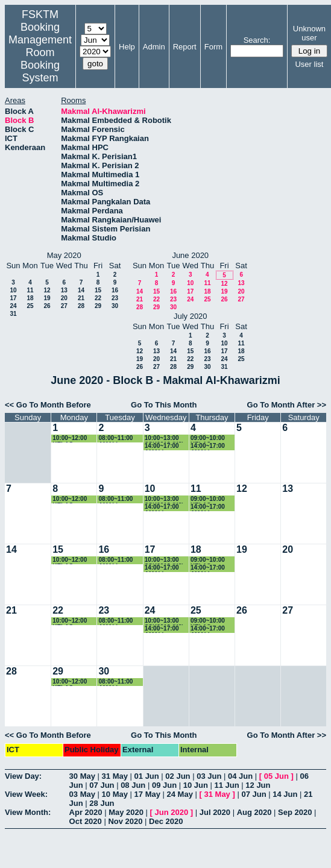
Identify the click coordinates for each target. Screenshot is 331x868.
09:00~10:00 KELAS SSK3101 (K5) (210, 439)
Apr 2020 (86, 812)
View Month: (28, 812)
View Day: (23, 776)
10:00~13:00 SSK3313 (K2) (164, 439)
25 (30, 306)
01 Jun (147, 776)
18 (30, 298)
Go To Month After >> (287, 405)
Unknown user (309, 33)
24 (13, 306)
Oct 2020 (86, 821)
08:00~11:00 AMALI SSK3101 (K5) (118, 439)
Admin (154, 47)
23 (115, 298)
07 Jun (102, 785)
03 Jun (209, 776)
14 (81, 290)
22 (98, 298)
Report (185, 47)
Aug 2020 (254, 812)
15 (98, 290)
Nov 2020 (125, 821)
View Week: (26, 794)
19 (47, 298)
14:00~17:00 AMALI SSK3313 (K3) (210, 446)
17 (13, 298)
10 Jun (196, 785)
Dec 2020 (166, 821)
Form (213, 47)
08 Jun (133, 785)
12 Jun (258, 785)
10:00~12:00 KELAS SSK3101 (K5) (72, 439)
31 (13, 314)
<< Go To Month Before (48, 405)
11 (30, 290)
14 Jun (285, 794)
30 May (82, 776)
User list (309, 64)
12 (47, 290)
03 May (82, 794)
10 (13, 290)
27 (64, 306)
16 (115, 290)
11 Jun (227, 785)
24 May (180, 794)
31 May (115, 776)
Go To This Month (164, 405)
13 (64, 290)
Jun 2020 (172, 812)
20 (64, 298)
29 (98, 306)
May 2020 (126, 812)
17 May (147, 794)
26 (47, 306)
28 (81, 306)
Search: (257, 40)
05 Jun (276, 776)
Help (127, 47)
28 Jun (102, 803)
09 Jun (164, 785)
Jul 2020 (215, 812)
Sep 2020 (295, 812)
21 (81, 298)
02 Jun (178, 776)
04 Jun (240, 776)
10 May (115, 794)
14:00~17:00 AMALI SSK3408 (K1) (164, 446)
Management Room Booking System (40, 59)
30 (115, 306)
